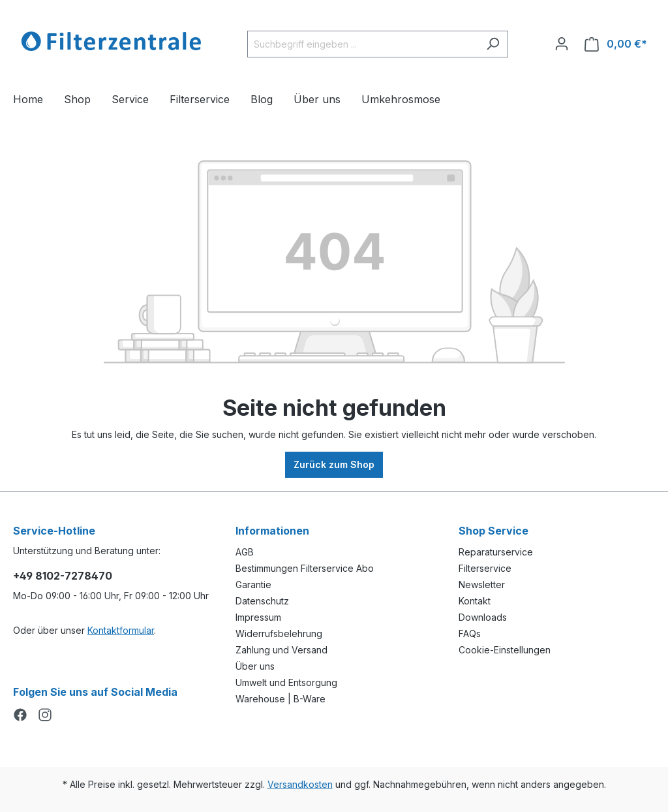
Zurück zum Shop (334, 464)
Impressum (258, 617)
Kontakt (475, 601)
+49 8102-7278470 (63, 576)
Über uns (255, 666)
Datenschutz (262, 601)
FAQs (470, 633)
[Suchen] (493, 44)
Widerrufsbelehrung (279, 633)
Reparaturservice (496, 552)
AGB (245, 552)
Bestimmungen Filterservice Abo (305, 568)
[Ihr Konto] (562, 44)
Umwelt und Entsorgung (286, 682)
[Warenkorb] (616, 44)
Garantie (253, 585)
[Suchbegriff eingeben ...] (363, 44)
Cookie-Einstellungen (505, 650)
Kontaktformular (121, 630)
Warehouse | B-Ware (281, 699)
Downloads (483, 617)
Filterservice (485, 568)
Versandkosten (300, 784)
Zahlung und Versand (281, 650)
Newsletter (482, 585)
